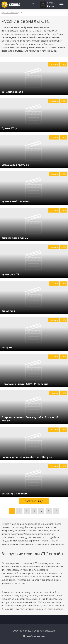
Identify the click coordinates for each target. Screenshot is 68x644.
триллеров (47, 580)
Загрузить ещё (34, 501)
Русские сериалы (10, 12)
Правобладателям (34, 636)
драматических (9, 583)
